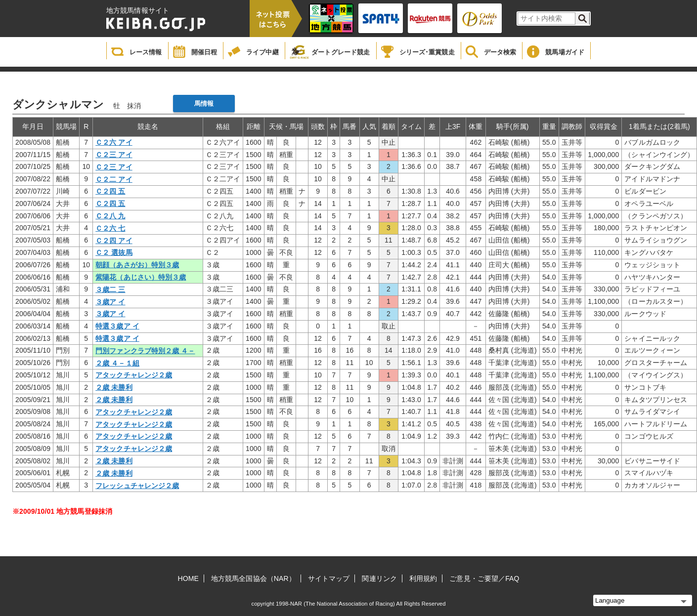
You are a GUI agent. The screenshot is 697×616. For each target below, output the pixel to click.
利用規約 (423, 578)
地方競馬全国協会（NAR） (253, 578)
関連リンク (379, 578)
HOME (188, 578)
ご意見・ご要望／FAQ (484, 578)
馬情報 (204, 103)
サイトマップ (329, 578)
